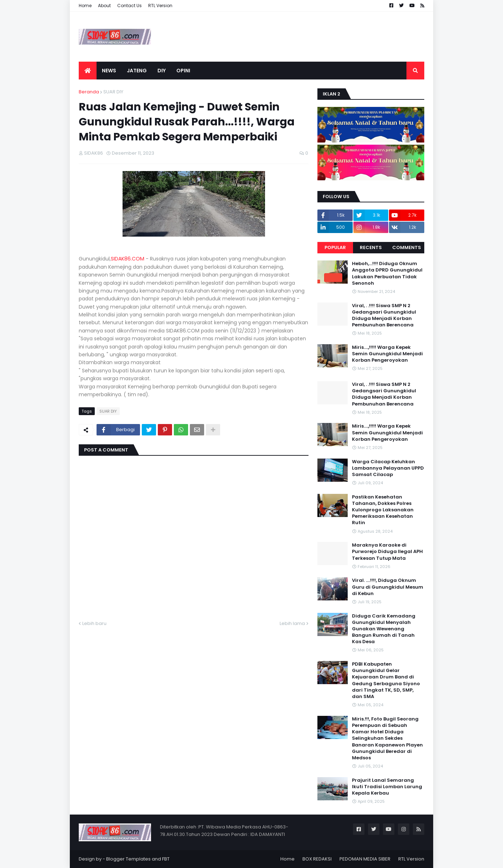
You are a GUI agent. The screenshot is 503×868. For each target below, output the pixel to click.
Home (85, 6)
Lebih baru (94, 623)
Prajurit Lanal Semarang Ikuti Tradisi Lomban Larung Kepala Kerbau (387, 787)
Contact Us (129, 6)
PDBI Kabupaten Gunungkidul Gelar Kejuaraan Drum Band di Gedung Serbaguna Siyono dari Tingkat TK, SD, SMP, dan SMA (386, 680)
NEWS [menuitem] (109, 71)
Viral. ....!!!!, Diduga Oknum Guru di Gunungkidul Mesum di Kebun (388, 587)
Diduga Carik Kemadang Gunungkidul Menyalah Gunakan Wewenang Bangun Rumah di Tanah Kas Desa (384, 629)
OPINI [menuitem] (183, 71)
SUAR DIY (113, 92)
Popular (335, 247)
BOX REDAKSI (317, 859)
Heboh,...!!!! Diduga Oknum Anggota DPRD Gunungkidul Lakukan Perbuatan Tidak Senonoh (387, 273)
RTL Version (160, 6)
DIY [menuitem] (162, 71)
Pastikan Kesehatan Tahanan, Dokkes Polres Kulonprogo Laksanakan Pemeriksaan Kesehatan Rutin (383, 510)
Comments (407, 247)
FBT (166, 859)
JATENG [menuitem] (137, 71)
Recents (371, 247)
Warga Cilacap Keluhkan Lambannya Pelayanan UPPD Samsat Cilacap (388, 468)
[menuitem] (88, 71)
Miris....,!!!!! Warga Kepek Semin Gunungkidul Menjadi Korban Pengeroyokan (387, 354)
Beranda (89, 92)
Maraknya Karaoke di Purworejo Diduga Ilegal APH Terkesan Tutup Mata (387, 552)
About (104, 6)
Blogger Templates (128, 859)
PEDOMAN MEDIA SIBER (365, 859)
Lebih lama (292, 623)
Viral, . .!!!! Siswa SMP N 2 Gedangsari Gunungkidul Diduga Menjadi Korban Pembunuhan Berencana (384, 316)
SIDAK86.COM (128, 259)
